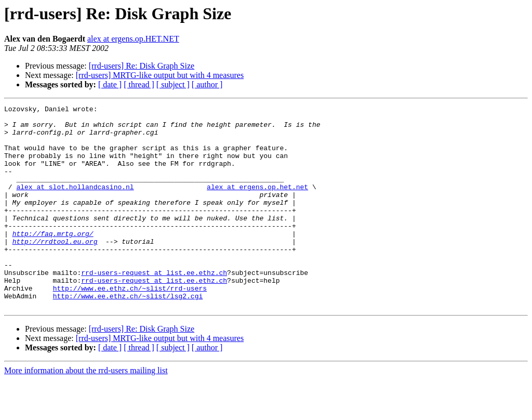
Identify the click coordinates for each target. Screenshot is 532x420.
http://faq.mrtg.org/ (53, 260)
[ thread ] (139, 84)
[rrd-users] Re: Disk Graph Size (142, 66)
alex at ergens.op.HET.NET (133, 39)
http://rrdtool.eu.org (55, 269)
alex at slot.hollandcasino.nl (75, 204)
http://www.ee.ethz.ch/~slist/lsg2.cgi (128, 335)
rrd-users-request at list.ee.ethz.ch (154, 307)
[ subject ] (173, 84)
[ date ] (110, 84)
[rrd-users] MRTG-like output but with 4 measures (160, 75)
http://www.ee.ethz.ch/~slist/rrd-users (130, 325)
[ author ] (207, 84)
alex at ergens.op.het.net (257, 204)
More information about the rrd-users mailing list (86, 411)
